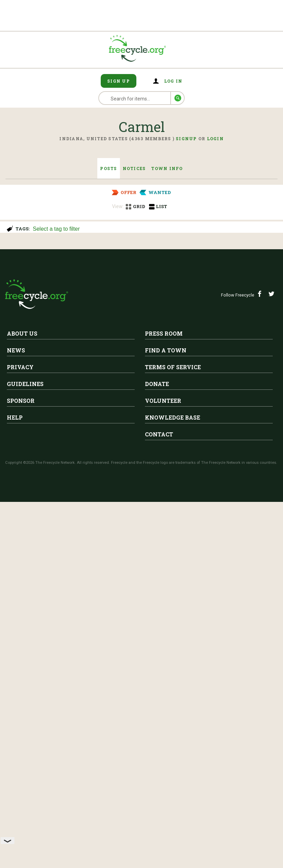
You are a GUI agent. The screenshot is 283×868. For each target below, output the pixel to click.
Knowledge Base (173, 800)
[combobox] (155, 228)
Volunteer (163, 783)
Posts (108, 168)
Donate (157, 766)
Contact (159, 817)
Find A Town (166, 733)
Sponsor (21, 783)
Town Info (167, 168)
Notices (134, 168)
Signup (186, 138)
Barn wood (69, 396)
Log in (173, 81)
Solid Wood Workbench (92, 265)
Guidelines (25, 766)
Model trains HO (32, 586)
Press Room (164, 716)
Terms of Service (173, 750)
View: (118, 206)
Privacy (20, 750)
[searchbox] (154, 229)
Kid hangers (72, 520)
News (16, 733)
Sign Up (119, 81)
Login (215, 138)
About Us (22, 716)
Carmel (71, 254)
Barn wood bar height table (98, 454)
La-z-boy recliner (81, 331)
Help (15, 800)
